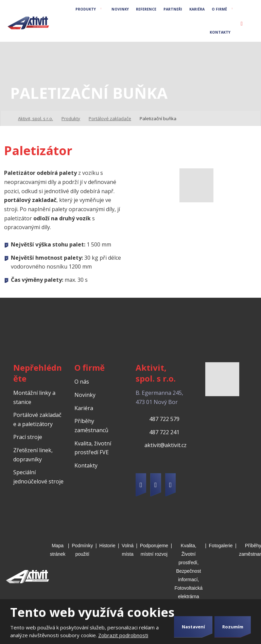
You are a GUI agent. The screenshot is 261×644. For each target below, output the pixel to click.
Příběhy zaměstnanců (91, 426)
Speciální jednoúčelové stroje (38, 477)
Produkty (86, 9)
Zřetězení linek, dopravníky (33, 455)
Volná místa (128, 550)
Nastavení (193, 627)
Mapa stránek (58, 550)
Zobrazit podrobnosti (123, 635)
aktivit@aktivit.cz (166, 445)
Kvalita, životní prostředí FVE (93, 448)
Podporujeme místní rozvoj (154, 550)
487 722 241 (164, 432)
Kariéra (197, 9)
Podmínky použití (82, 550)
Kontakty (220, 32)
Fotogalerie (221, 546)
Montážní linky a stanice (34, 397)
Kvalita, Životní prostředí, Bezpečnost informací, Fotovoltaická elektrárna (189, 571)
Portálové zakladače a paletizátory (37, 419)
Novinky (120, 9)
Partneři (173, 9)
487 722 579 (164, 419)
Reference (146, 9)
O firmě (219, 9)
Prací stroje (28, 437)
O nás (82, 382)
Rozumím (233, 627)
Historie (107, 546)
